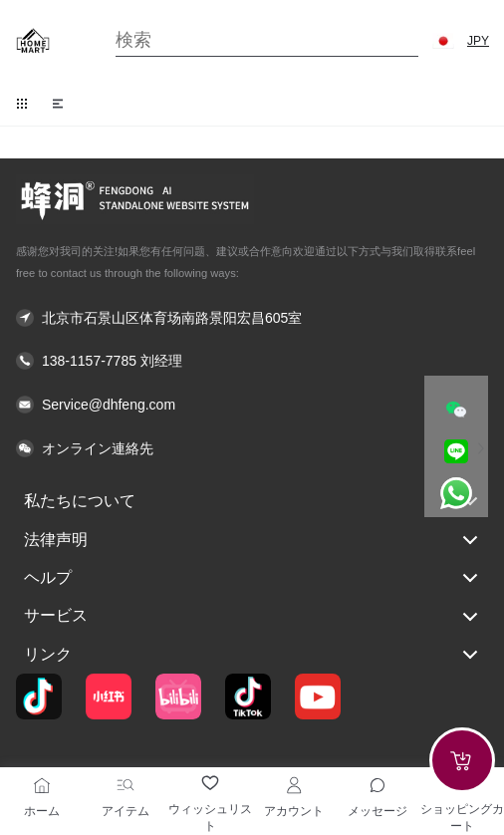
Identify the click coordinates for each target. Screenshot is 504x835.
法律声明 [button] (252, 540)
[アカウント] (294, 785)
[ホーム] (42, 785)
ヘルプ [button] (252, 578)
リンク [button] (252, 655)
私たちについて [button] (252, 501)
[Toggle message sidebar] (378, 785)
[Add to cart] (462, 760)
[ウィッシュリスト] (210, 783)
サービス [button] (252, 617)
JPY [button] (478, 41)
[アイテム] (126, 785)
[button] (443, 41)
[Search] (267, 40)
